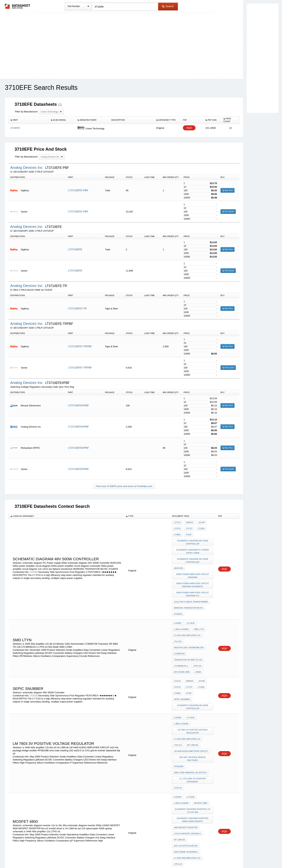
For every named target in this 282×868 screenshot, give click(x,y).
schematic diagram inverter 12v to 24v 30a (193, 753)
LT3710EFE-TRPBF (80, 346)
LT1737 (188, 527)
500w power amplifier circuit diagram (193, 567)
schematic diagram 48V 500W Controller (193, 538)
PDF (189, 128)
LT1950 (199, 527)
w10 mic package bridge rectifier (193, 711)
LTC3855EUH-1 (181, 641)
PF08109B (179, 716)
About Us (208, 856)
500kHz (189, 522)
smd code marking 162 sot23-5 (190, 721)
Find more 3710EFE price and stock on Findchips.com (124, 486)
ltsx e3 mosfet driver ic (187, 772)
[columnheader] (29, 120)
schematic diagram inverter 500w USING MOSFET (193, 761)
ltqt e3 (178, 734)
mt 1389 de (192, 701)
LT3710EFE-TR (77, 308)
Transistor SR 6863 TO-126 (188, 636)
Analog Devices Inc (27, 167)
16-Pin (200, 522)
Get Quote (228, 212)
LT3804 (177, 532)
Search (168, 6)
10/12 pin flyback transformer (191, 589)
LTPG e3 (196, 641)
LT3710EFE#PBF (78, 405)
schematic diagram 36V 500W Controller (193, 554)
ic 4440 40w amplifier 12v (187, 616)
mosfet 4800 (200, 746)
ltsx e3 (178, 701)
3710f (188, 532)
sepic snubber (203, 663)
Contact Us (195, 856)
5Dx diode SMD (182, 646)
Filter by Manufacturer (26, 112)
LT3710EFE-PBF (78, 190)
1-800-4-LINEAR (181, 612)
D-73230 (190, 607)
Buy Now (228, 190)
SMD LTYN (198, 612)
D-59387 (178, 607)
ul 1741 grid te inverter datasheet (193, 727)
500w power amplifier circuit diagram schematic (193, 575)
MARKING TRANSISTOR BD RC (188, 594)
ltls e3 (178, 621)
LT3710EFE (75, 249)
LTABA (197, 646)
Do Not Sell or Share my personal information (139, 856)
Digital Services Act (176, 856)
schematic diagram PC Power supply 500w (193, 546)
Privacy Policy (105, 856)
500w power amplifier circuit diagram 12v (193, 583)
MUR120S (178, 561)
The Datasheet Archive (18, 6)
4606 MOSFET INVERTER (186, 767)
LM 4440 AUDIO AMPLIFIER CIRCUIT (191, 706)
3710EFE (178, 599)
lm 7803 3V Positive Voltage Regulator (193, 690)
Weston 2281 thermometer (189, 626)
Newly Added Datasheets (82, 856)
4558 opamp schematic (186, 786)
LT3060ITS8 (179, 631)
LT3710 (34, 564)
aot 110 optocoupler (186, 781)
